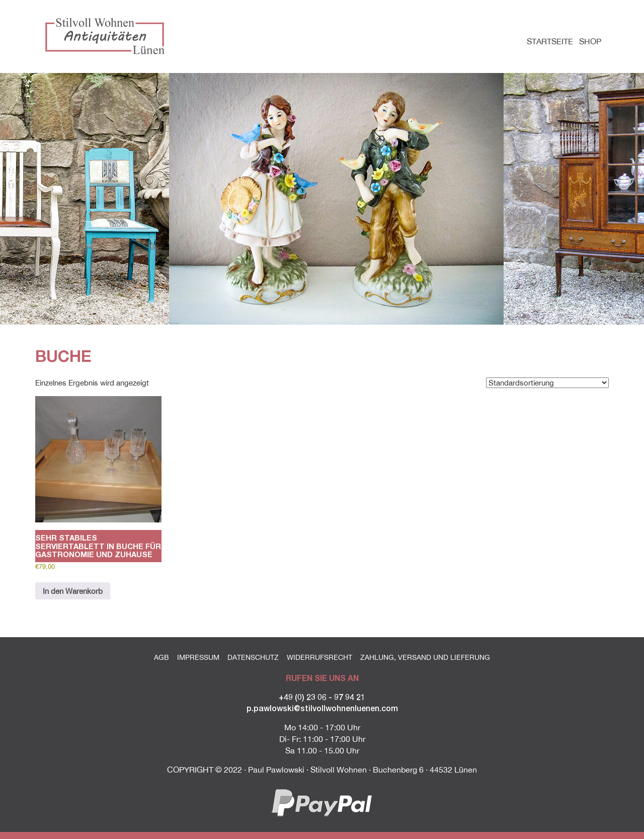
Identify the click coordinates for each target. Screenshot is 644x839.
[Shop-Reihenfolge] (547, 383)
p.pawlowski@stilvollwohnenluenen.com (322, 708)
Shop (590, 41)
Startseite (550, 41)
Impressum (198, 657)
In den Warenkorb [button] (73, 591)
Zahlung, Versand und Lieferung (425, 657)
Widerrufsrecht (319, 657)
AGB (162, 657)
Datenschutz (253, 657)
